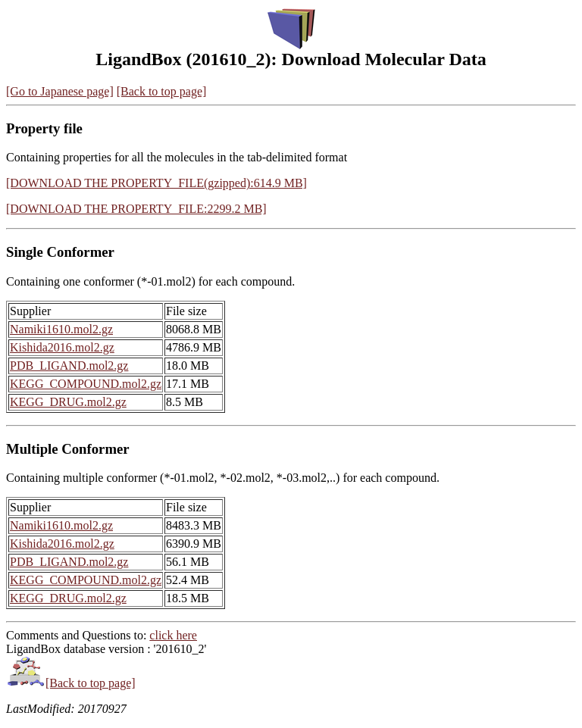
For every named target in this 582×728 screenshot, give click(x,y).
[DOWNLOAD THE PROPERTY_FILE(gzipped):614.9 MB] (156, 183)
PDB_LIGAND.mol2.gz (69, 366)
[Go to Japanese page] (60, 91)
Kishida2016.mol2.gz (62, 347)
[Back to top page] (162, 91)
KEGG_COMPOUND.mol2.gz (86, 384)
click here (173, 635)
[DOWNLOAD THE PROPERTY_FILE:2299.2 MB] (136, 209)
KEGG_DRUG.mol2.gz (68, 402)
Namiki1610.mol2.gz (61, 329)
